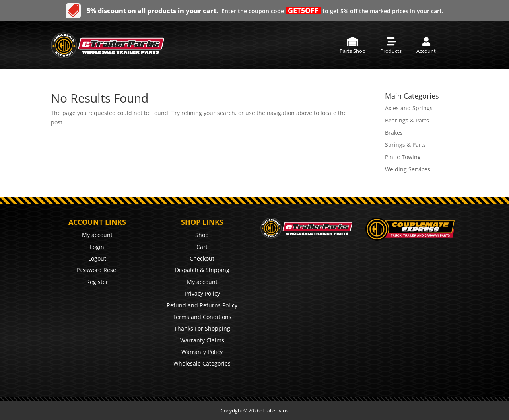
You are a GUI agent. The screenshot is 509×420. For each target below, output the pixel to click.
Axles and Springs (409, 108)
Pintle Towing (403, 157)
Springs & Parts (405, 145)
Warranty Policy (202, 352)
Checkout (202, 258)
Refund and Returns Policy (202, 305)
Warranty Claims (202, 340)
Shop (202, 235)
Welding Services (408, 169)
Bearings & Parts (407, 120)
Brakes (394, 133)
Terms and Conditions (202, 317)
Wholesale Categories (202, 363)
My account (97, 235)
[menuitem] (353, 46)
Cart (202, 247)
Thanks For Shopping (202, 328)
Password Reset (97, 270)
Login (97, 247)
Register (97, 282)
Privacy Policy (202, 293)
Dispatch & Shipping (202, 270)
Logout (97, 258)
